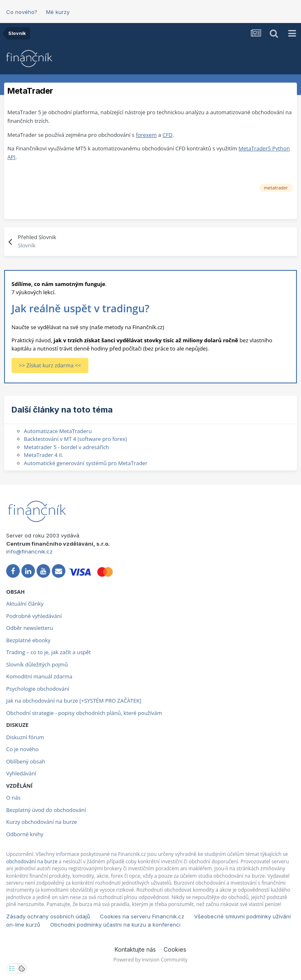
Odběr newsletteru (30, 628)
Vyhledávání (21, 773)
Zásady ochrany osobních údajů (48, 916)
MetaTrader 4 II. (44, 455)
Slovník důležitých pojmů (37, 664)
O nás (13, 798)
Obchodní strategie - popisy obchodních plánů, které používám (84, 713)
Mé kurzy (58, 12)
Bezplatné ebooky (28, 640)
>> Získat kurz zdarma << (50, 365)
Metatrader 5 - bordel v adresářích (66, 447)
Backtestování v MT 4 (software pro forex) (75, 439)
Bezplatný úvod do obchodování (46, 810)
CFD (167, 135)
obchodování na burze (32, 861)
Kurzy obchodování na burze (42, 822)
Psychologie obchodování (38, 689)
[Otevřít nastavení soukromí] (12, 968)
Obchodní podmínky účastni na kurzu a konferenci (115, 925)
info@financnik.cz (29, 551)
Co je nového (22, 749)
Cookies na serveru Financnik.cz (142, 916)
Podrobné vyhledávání (34, 616)
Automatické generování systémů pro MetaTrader (86, 463)
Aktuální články (25, 604)
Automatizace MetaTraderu (58, 431)
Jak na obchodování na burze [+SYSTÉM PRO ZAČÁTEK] (74, 701)
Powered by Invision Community (150, 960)
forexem (146, 135)
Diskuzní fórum (25, 737)
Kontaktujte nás (135, 949)
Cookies (175, 949)
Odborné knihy (25, 834)
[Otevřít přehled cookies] (22, 968)
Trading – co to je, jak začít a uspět (49, 652)
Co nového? (22, 12)
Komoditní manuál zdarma (39, 676)
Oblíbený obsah (26, 761)
